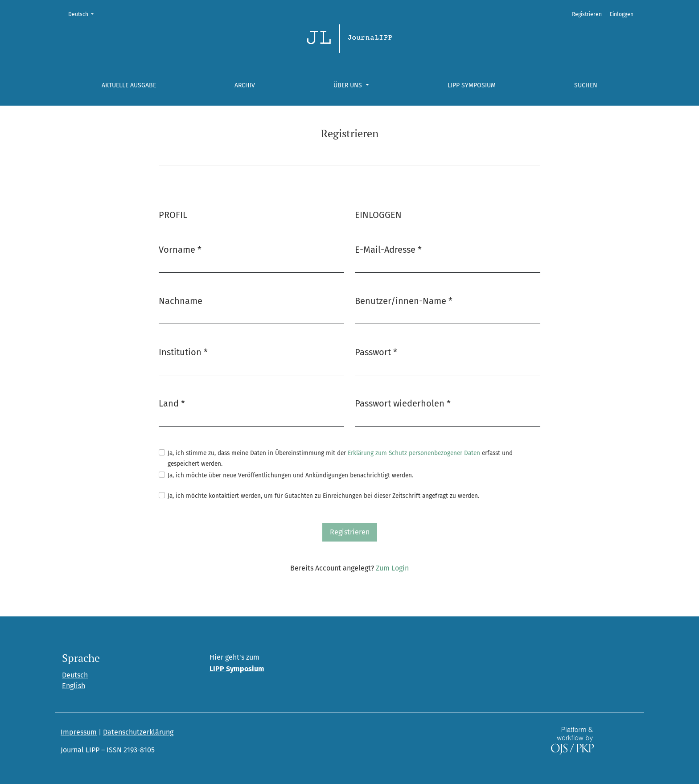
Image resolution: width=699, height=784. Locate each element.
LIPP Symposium (472, 85)
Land (172, 403)
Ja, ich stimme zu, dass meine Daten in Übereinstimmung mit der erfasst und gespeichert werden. (340, 458)
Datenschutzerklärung (138, 732)
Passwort (376, 351)
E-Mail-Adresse (388, 249)
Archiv (245, 85)
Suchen (586, 85)
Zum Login (392, 568)
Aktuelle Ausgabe (129, 85)
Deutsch (84, 14)
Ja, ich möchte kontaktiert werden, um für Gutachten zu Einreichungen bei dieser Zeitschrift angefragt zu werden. (323, 496)
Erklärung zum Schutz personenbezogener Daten (414, 453)
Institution (183, 351)
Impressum (79, 732)
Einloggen (622, 14)
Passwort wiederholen (403, 403)
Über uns (349, 85)
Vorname (180, 249)
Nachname (181, 301)
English (74, 686)
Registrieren (587, 14)
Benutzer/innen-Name (404, 300)
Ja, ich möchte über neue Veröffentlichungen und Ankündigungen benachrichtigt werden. (290, 475)
